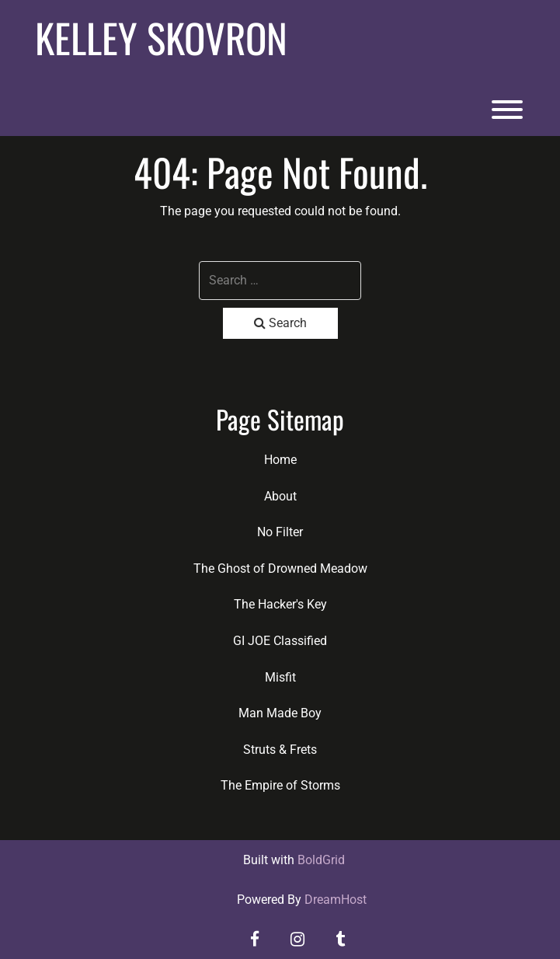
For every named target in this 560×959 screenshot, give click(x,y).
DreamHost (336, 900)
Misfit (280, 677)
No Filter (280, 532)
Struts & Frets (280, 750)
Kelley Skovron (161, 37)
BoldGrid (321, 860)
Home (280, 460)
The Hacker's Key (280, 604)
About (280, 496)
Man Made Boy (280, 713)
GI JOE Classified (280, 641)
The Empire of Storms (280, 785)
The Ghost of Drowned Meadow (280, 568)
